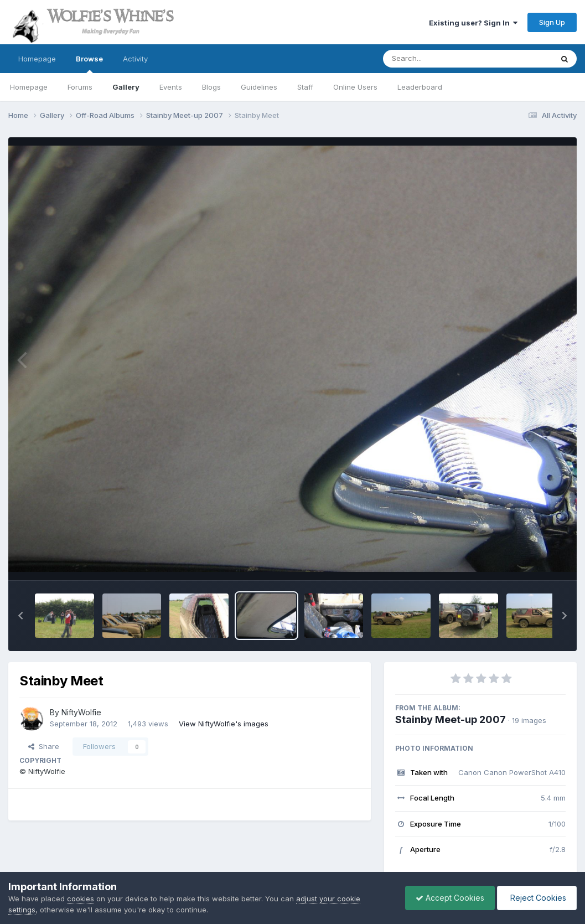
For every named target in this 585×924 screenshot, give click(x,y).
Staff (305, 87)
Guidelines (259, 87)
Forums (80, 87)
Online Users (355, 87)
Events (171, 87)
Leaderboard (420, 87)
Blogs (211, 87)
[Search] (438, 59)
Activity (135, 59)
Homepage (37, 59)
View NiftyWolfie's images (224, 724)
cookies (81, 899)
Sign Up (552, 22)
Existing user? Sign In (473, 23)
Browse (89, 64)
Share (44, 746)
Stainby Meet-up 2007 (451, 719)
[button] (20, 616)
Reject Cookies (536, 898)
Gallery (126, 87)
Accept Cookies (447, 898)
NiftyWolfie (81, 712)
